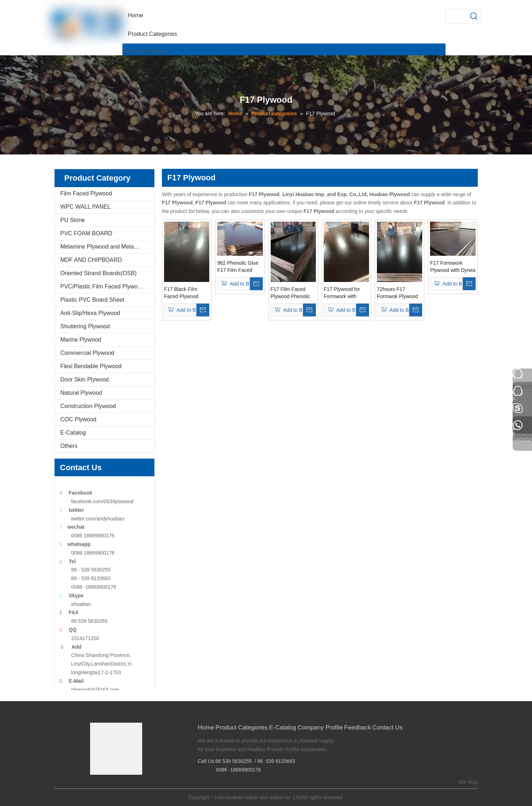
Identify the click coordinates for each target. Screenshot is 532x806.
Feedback (358, 728)
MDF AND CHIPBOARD (91, 260)
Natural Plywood (81, 393)
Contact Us (387, 728)
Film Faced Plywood (145, 51)
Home (206, 728)
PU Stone (73, 220)
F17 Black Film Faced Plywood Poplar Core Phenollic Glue (181, 293)
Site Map (468, 782)
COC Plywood (78, 419)
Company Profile (320, 728)
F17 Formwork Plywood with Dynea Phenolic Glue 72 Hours (453, 267)
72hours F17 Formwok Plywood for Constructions (397, 293)
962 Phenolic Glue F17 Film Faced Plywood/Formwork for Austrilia (239, 267)
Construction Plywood (88, 406)
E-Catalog (73, 433)
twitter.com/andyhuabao (98, 519)
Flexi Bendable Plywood (91, 366)
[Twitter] (117, 787)
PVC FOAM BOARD (86, 233)
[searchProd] (456, 17)
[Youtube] (128, 787)
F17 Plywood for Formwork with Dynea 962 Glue (342, 293)
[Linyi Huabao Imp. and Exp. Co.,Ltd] (116, 749)
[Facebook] (95, 787)
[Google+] (106, 787)
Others (69, 446)
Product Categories (242, 728)
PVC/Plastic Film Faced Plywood (102, 286)
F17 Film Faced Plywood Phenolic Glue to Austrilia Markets (291, 293)
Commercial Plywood (87, 353)
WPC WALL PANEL (85, 207)
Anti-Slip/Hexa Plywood (90, 313)
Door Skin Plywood (85, 379)
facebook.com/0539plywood (102, 501)
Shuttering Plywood (85, 326)
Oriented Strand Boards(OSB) (99, 273)
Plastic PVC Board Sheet (92, 300)
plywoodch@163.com (95, 690)
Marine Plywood (81, 340)
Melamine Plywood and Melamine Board (107, 247)
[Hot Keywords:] (474, 17)
